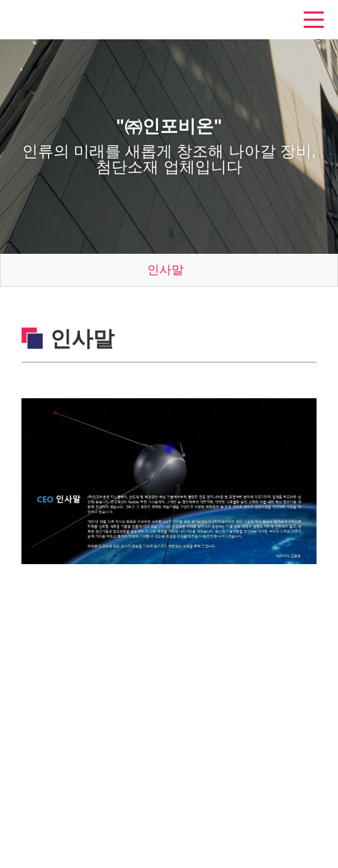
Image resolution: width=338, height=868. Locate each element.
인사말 (165, 270)
